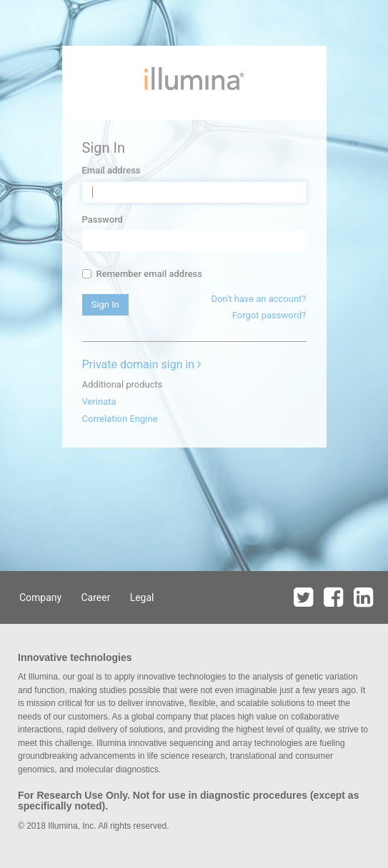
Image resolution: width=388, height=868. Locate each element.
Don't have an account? (258, 299)
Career (95, 597)
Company (40, 597)
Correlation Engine (120, 419)
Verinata (99, 402)
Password (103, 219)
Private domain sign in (142, 364)
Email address (111, 170)
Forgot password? (269, 315)
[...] (87, 274)
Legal (142, 597)
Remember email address (142, 274)
